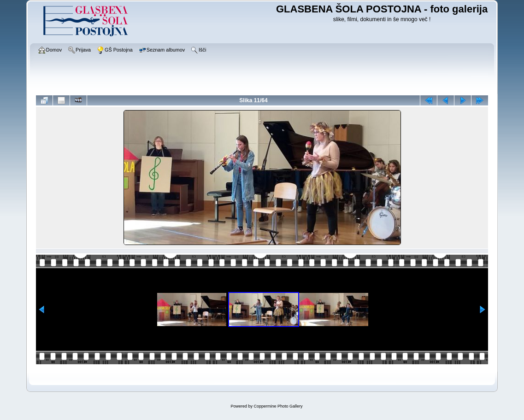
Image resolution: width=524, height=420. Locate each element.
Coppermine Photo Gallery (278, 406)
